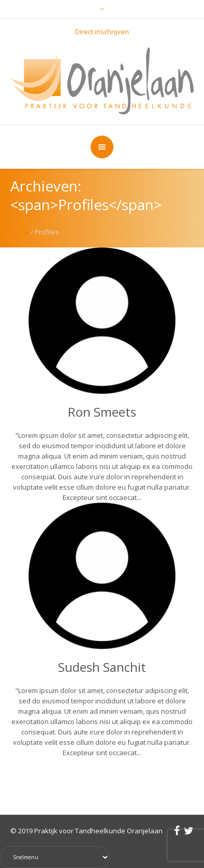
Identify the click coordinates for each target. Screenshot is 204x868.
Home (20, 232)
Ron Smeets (102, 412)
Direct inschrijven (102, 32)
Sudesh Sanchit (102, 667)
